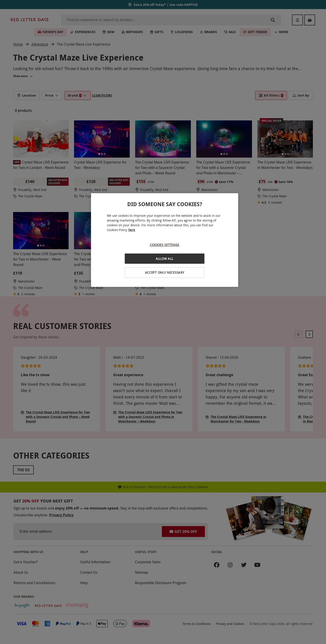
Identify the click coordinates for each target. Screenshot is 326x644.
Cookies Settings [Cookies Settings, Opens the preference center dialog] (165, 245)
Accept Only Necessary (165, 272)
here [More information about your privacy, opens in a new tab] (132, 230)
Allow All (165, 259)
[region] (165, 240)
